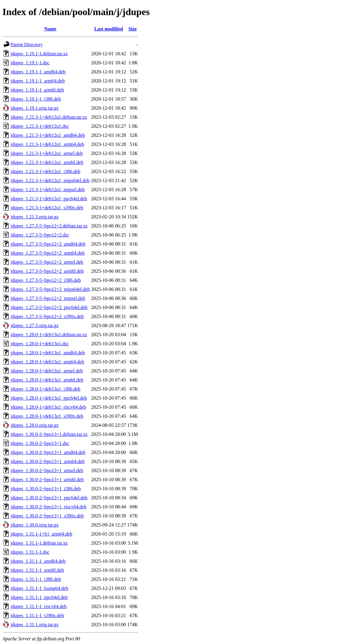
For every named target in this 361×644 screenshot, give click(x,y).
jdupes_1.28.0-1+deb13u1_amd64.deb (48, 353)
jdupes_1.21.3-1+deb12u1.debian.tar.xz (49, 117)
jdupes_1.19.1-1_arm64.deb (38, 81)
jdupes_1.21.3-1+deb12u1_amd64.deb (48, 135)
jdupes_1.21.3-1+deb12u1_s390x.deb (47, 208)
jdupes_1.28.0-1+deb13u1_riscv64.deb (48, 407)
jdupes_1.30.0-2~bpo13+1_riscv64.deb (49, 507)
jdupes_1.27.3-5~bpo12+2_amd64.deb (48, 244)
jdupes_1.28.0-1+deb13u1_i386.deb (46, 389)
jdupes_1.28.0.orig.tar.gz (35, 425)
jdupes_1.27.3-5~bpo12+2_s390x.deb (47, 316)
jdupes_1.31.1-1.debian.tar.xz (39, 543)
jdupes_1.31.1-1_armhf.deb (37, 570)
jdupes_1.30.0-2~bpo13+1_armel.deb (47, 470)
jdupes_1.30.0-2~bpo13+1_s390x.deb (47, 516)
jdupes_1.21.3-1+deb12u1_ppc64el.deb (49, 199)
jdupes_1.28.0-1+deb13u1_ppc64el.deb (49, 398)
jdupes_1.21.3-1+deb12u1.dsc (40, 126)
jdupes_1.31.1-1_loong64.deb (39, 588)
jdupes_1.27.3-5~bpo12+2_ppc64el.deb (49, 307)
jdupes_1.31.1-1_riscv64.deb (39, 606)
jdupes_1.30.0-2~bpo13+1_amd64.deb (48, 452)
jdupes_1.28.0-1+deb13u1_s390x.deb (47, 416)
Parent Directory (27, 45)
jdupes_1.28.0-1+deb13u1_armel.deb (47, 371)
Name (50, 29)
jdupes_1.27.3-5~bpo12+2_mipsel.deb (48, 298)
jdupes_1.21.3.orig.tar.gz (35, 217)
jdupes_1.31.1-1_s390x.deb (37, 615)
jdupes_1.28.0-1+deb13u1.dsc (40, 344)
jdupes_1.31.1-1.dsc (30, 552)
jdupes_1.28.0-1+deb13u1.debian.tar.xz (49, 335)
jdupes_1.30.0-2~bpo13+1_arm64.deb (48, 461)
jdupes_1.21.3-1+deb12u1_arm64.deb (47, 144)
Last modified (109, 29)
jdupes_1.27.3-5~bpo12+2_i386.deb (46, 280)
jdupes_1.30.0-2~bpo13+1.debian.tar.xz (49, 434)
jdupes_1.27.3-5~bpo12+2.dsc (40, 235)
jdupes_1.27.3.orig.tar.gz (35, 325)
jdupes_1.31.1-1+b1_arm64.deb (41, 534)
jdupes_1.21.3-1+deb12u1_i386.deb (46, 171)
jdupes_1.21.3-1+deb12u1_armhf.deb (47, 162)
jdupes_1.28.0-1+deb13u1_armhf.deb (47, 380)
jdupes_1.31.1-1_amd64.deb (38, 561)
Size (133, 29)
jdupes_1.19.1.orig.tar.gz (35, 108)
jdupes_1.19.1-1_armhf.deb (37, 90)
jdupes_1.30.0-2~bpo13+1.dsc (40, 443)
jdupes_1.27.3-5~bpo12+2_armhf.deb (47, 271)
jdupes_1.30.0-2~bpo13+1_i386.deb (46, 489)
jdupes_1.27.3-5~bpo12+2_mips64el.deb (50, 289)
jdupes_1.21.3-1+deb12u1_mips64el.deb (50, 180)
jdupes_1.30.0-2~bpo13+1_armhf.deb (47, 480)
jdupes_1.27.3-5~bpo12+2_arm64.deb (48, 253)
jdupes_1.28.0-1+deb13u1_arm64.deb (47, 362)
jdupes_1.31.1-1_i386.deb (36, 579)
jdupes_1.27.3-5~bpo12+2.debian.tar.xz (49, 226)
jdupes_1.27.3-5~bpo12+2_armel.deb (47, 262)
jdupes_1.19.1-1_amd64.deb (38, 72)
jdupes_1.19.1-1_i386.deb (36, 99)
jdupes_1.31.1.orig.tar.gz (35, 625)
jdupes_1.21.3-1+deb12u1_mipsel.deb (48, 190)
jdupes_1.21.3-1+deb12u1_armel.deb (47, 153)
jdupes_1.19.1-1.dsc (30, 63)
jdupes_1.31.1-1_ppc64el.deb (39, 597)
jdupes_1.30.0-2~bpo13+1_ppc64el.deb (49, 498)
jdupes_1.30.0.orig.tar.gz (35, 525)
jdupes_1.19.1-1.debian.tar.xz (39, 54)
